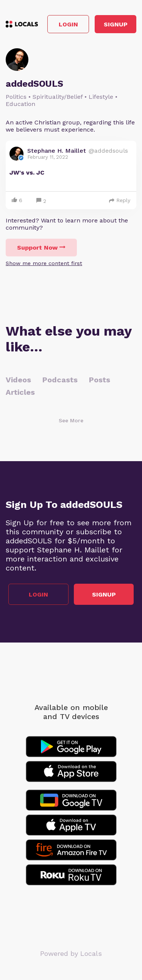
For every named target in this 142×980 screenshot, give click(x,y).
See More (71, 420)
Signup (116, 24)
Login (68, 24)
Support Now (41, 248)
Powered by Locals (71, 953)
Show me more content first (44, 263)
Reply (120, 200)
